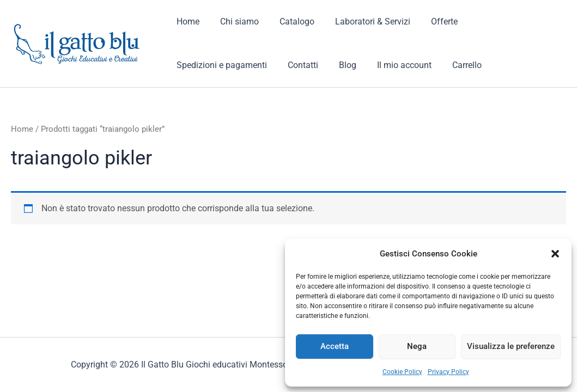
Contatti (190, 65)
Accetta (335, 346)
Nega (417, 346)
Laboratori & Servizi (361, 22)
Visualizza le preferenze (511, 346)
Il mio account (285, 65)
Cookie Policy (402, 372)
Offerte (430, 22)
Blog (232, 65)
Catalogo (289, 22)
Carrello (344, 65)
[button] (555, 254)
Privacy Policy (448, 372)
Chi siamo (235, 22)
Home (186, 22)
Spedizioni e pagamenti (506, 22)
